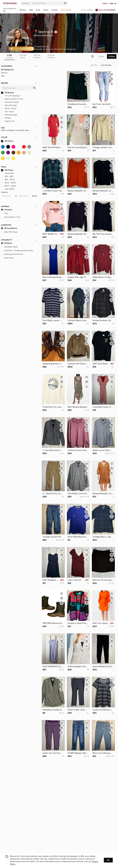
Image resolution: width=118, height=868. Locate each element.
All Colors (7, 141)
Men (31, 10)
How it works (87, 10)
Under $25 (8, 173)
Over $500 (8, 189)
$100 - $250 (8, 183)
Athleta (6, 118)
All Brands (7, 93)
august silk (8, 121)
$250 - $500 (9, 186)
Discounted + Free (11, 217)
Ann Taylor (7, 112)
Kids (38, 10)
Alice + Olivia (9, 108)
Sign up (113, 3)
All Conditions (9, 228)
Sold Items (7, 258)
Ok (108, 860)
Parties (55, 10)
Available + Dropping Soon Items (17, 250)
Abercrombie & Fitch (12, 99)
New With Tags (9, 232)
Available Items (9, 247)
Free (5, 213)
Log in (105, 3)
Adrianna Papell (10, 102)
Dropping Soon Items (12, 254)
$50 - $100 (8, 180)
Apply (34, 196)
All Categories (7, 70)
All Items (7, 210)
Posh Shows (66, 10)
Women (23, 10)
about (101, 56)
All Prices (7, 170)
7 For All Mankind (11, 96)
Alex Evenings (9, 105)
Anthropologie (9, 115)
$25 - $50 (7, 176)
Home (46, 10)
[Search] (47, 3)
